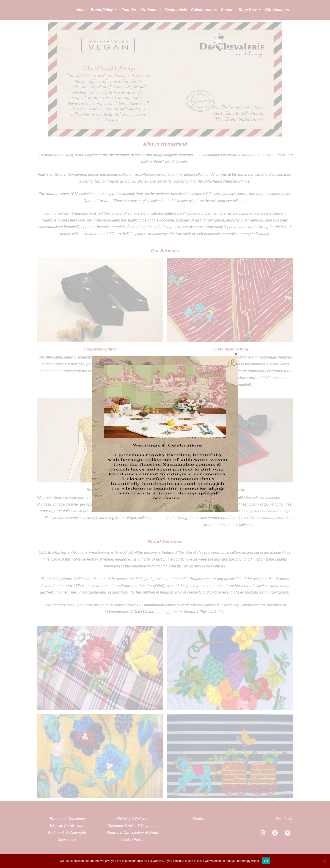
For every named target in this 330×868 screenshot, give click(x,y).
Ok (266, 861)
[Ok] (324, 861)
